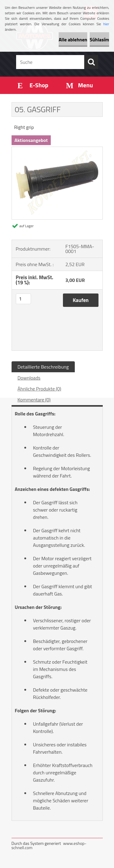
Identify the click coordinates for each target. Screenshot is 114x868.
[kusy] (23, 299)
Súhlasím (99, 40)
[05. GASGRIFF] (57, 149)
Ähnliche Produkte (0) (40, 389)
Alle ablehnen (73, 40)
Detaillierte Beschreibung (43, 367)
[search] (91, 62)
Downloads (29, 378)
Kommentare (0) (34, 400)
